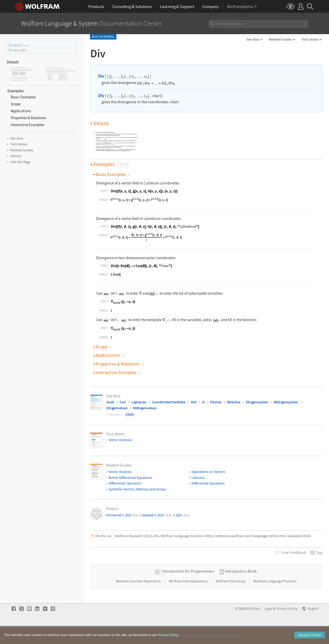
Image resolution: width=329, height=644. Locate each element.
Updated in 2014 (157, 515)
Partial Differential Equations (130, 478)
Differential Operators (125, 483)
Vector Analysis (120, 440)
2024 (183, 515)
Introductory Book (241, 587)
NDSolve (234, 402)
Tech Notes (310, 39)
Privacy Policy (287, 625)
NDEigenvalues (145, 408)
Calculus (198, 478)
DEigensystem (257, 402)
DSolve (216, 402)
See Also (253, 39)
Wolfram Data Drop (231, 597)
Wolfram (253, 625)
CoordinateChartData (169, 402)
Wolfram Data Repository (189, 597)
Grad (110, 402)
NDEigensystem (286, 402)
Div (9, 44)
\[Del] (129, 414)
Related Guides (280, 39)
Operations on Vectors (208, 472)
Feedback (294, 552)
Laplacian (139, 402)
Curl (123, 402)
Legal (268, 625)
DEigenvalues (117, 408)
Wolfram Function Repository (139, 597)
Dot (194, 402)
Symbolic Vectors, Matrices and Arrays (137, 489)
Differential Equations (208, 483)
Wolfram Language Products (275, 597)
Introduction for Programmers (188, 587)
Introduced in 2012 (122, 515)
